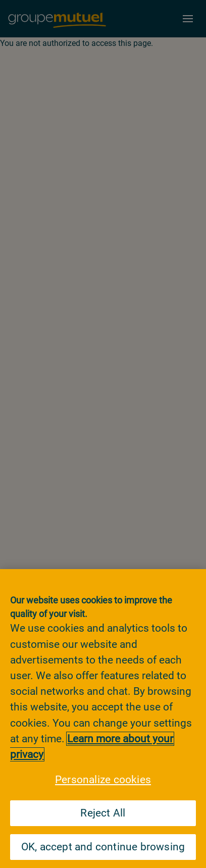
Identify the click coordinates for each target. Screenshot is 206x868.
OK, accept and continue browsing (103, 847)
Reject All (103, 813)
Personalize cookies (103, 780)
